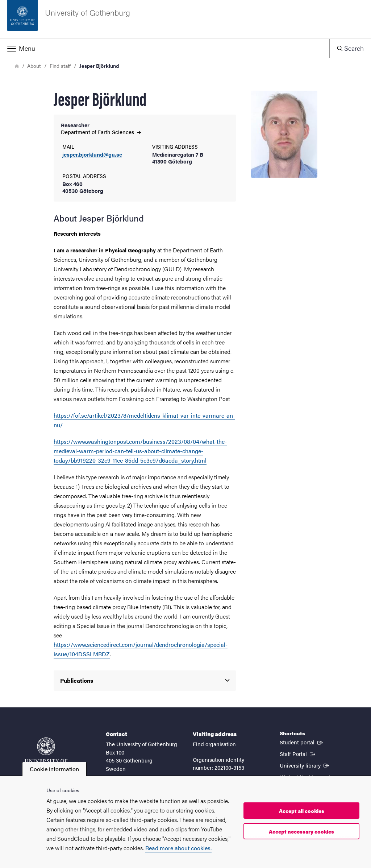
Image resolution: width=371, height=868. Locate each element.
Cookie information (54, 769)
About (34, 66)
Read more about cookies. (178, 848)
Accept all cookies (302, 811)
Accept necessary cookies (301, 831)
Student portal (302, 742)
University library (305, 765)
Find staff (60, 66)
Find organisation (214, 744)
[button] (165, 48)
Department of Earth (101, 132)
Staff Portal (298, 753)
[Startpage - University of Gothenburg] (185, 19)
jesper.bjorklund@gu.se (92, 155)
